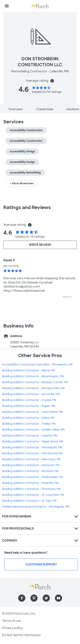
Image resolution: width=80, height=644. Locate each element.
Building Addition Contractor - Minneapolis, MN (32, 447)
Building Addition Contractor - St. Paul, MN (29, 501)
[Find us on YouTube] (58, 598)
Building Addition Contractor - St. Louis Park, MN (33, 495)
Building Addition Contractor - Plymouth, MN (31, 465)
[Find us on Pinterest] (34, 598)
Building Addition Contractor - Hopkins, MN (30, 436)
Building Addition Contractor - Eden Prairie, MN (32, 412)
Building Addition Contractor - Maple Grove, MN (33, 442)
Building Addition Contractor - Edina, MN (28, 418)
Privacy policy (12, 628)
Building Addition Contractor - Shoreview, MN (31, 489)
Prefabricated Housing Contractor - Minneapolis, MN (36, 507)
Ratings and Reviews (27, 207)
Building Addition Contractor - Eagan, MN (29, 406)
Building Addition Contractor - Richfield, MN (30, 471)
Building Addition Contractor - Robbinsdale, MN (33, 477)
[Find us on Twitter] (46, 598)
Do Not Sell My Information (21, 635)
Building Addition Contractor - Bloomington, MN (33, 376)
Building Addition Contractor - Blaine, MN (28, 370)
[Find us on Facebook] (22, 598)
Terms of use (11, 621)
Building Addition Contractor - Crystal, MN (29, 400)
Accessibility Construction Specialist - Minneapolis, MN (37, 365)
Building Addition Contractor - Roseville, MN (30, 483)
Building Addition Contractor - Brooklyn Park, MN (33, 388)
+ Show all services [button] (22, 183)
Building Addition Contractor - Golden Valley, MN (33, 430)
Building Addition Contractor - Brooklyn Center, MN (35, 382)
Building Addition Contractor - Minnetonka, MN (32, 453)
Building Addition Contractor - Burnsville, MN (31, 394)
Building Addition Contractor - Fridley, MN (29, 424)
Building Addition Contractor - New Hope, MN (31, 459)
